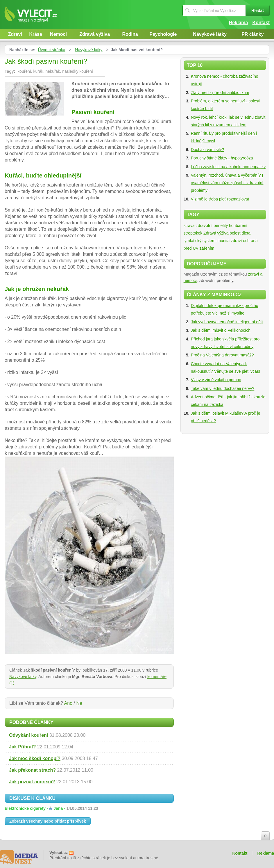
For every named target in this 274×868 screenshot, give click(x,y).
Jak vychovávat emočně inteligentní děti (227, 322)
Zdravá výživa (95, 34)
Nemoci (58, 34)
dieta (246, 233)
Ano (68, 703)
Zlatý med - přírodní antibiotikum (220, 93)
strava (189, 226)
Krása (35, 34)
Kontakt (261, 23)
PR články (252, 34)
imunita (223, 241)
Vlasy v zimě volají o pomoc (216, 380)
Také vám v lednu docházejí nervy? (223, 388)
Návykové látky (210, 34)
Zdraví (15, 34)
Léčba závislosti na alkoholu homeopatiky (228, 167)
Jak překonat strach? (32, 770)
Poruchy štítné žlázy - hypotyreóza (222, 158)
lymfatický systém (200, 241)
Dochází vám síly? (207, 150)
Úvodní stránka (51, 50)
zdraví (236, 241)
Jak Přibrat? (22, 747)
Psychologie (163, 34)
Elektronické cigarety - (51, 808)
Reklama (239, 23)
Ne (79, 703)
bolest (235, 233)
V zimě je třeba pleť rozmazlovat (220, 199)
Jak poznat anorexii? (32, 782)
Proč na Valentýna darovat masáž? (222, 355)
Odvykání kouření (28, 735)
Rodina (130, 34)
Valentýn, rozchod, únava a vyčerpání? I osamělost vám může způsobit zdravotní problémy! (227, 183)
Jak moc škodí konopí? (35, 758)
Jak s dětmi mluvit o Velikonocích (221, 330)
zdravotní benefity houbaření (222, 226)
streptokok (193, 233)
